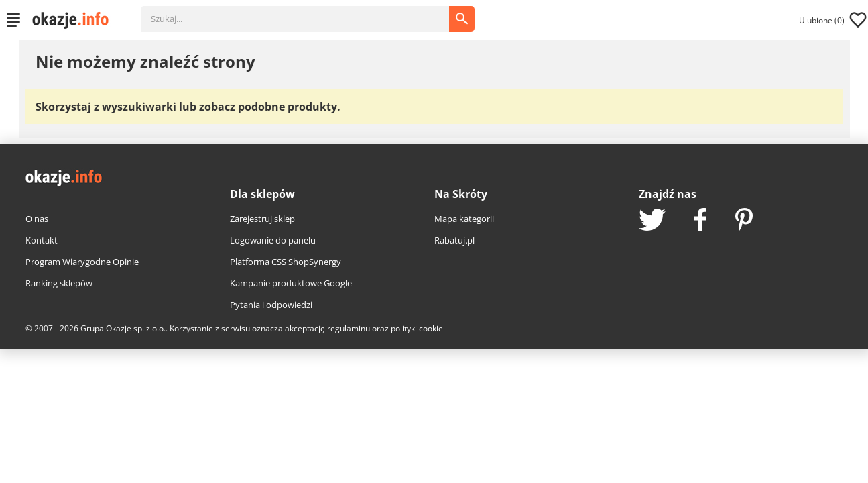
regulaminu (349, 328)
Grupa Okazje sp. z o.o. (123, 328)
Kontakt (42, 240)
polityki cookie (417, 328)
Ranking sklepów (59, 283)
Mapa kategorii (464, 219)
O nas (37, 219)
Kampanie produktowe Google (291, 283)
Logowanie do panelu (273, 240)
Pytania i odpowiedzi (271, 305)
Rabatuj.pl (454, 240)
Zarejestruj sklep (262, 219)
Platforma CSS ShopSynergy (286, 262)
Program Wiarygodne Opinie (82, 262)
